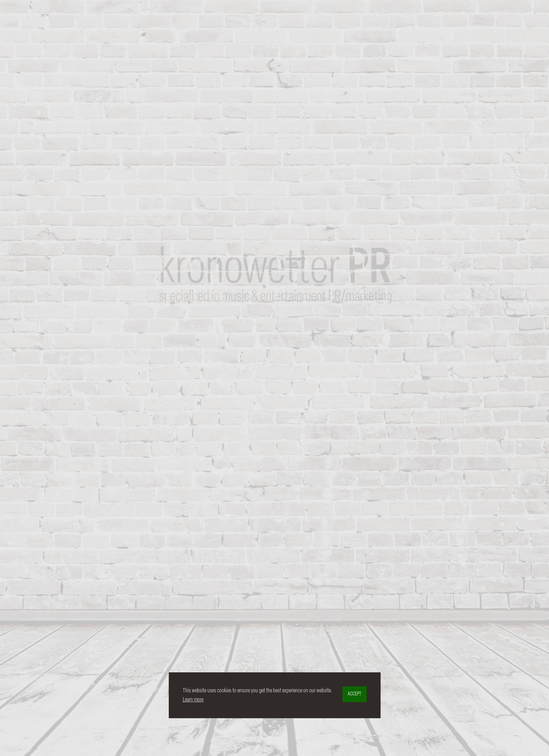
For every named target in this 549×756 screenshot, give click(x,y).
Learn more (193, 700)
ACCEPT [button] (355, 694)
